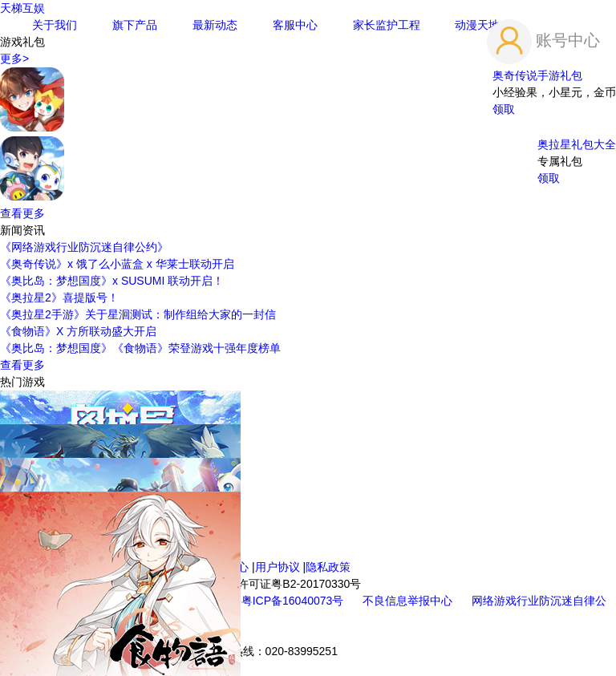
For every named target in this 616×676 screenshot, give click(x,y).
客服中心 (295, 25)
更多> (14, 59)
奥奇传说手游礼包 (537, 75)
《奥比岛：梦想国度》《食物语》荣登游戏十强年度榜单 (140, 348)
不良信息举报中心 (409, 601)
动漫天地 (477, 25)
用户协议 (278, 567)
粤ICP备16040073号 (294, 601)
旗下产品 (135, 25)
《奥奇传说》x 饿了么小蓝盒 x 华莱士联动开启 (117, 264)
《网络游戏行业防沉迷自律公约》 (84, 247)
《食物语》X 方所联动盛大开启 (78, 331)
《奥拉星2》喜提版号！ (59, 298)
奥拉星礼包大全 (577, 144)
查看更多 (22, 213)
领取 (504, 109)
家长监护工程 (387, 25)
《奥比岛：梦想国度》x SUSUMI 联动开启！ (112, 281)
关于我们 (55, 25)
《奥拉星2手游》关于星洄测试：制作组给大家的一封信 (138, 314)
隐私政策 (328, 567)
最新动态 (215, 25)
